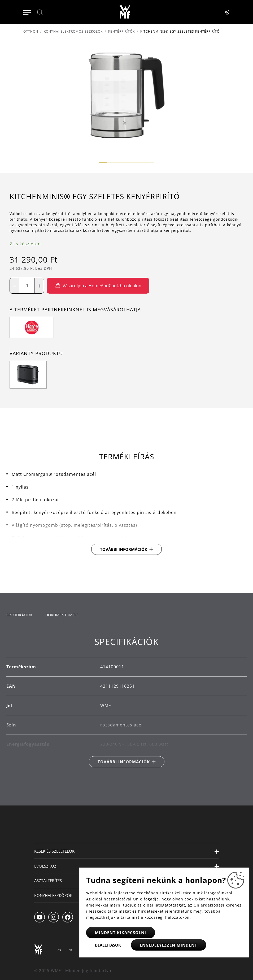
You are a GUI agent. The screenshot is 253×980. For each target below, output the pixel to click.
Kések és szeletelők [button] (54, 851)
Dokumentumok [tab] (62, 615)
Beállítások (108, 945)
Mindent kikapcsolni (121, 933)
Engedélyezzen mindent (169, 945)
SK (70, 950)
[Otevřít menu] (27, 12)
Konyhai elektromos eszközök (73, 31)
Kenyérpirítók (121, 31)
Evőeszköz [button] (45, 866)
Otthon (31, 31)
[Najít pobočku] (227, 12)
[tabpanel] (127, 702)
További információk (124, 549)
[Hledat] (40, 12)
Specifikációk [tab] (19, 615)
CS (59, 950)
